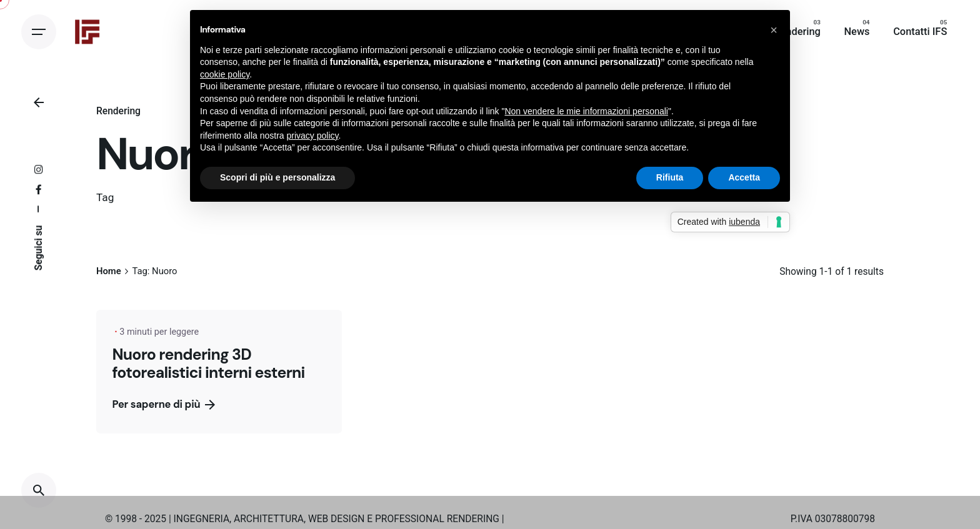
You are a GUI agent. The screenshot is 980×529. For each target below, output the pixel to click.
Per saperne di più (163, 404)
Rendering (118, 111)
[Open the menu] (39, 32)
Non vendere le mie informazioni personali (586, 111)
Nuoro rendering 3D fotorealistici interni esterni (208, 364)
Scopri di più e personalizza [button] (277, 177)
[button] (774, 30)
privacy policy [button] (313, 136)
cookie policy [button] (225, 74)
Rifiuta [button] (670, 177)
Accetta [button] (744, 177)
